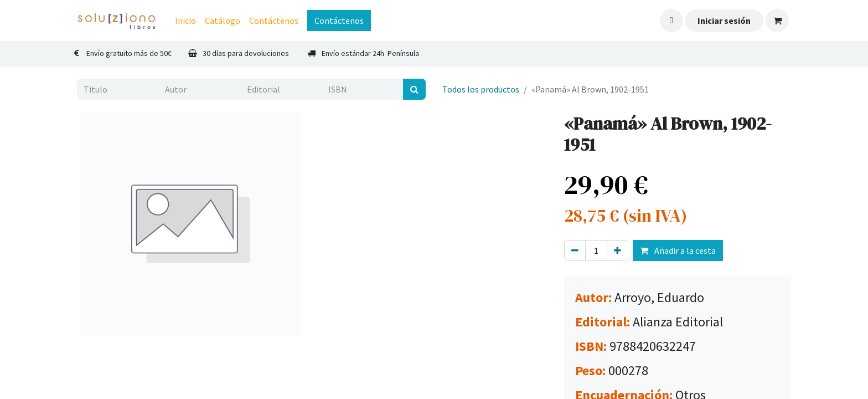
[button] (671, 21)
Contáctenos (339, 21)
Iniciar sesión (724, 21)
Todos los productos (481, 89)
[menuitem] (185, 21)
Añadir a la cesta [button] (678, 250)
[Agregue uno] (618, 250)
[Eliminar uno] (575, 250)
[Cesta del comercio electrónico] (777, 21)
